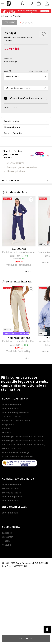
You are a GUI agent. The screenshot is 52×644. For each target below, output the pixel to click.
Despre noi (8, 497)
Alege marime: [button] (26, 149)
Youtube (7, 617)
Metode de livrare (11, 565)
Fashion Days (11, 134)
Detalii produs (12, 194)
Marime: (8, 144)
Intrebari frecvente (12, 477)
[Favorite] (31, 3)
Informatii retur (11, 481)
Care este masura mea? (39, 144)
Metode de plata (11, 561)
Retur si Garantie (13, 206)
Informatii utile (10, 585)
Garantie (7, 505)
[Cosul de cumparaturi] (39, 3)
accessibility (47, 629)
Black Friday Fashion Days (16, 525)
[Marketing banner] (26, 10)
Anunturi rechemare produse (17, 529)
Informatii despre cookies (16, 485)
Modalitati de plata (12, 521)
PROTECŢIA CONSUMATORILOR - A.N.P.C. (24, 509)
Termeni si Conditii (12, 489)
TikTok (6, 613)
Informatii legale (14, 579)
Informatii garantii (12, 569)
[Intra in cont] (47, 3)
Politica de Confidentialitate (17, 493)
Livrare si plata (12, 200)
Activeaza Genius (26, 253)
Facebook (7, 605)
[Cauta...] (23, 3)
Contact (6, 501)
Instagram (8, 609)
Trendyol (10, 105)
